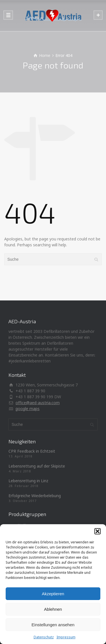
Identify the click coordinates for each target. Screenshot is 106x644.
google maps (28, 409)
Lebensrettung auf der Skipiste (37, 466)
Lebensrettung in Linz (28, 481)
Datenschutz (44, 637)
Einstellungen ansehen (53, 625)
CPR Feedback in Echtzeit (32, 451)
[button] (98, 531)
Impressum (66, 637)
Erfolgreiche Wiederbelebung (35, 496)
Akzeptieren (53, 594)
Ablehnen (53, 609)
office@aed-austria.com (38, 403)
